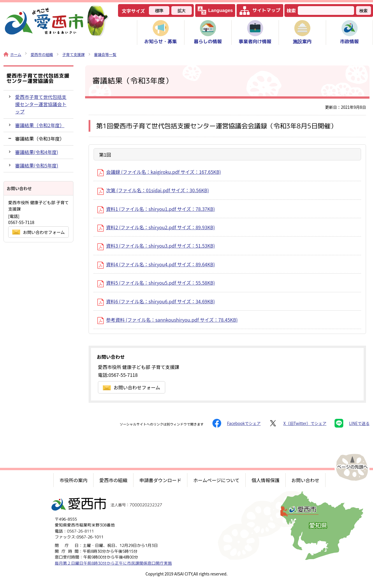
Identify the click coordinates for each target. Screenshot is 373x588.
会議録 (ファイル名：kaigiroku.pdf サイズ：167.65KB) (159, 172)
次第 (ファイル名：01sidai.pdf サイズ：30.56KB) (153, 190)
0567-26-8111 (80, 531)
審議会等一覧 (105, 54)
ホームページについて (216, 480)
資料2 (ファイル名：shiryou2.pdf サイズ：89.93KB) (156, 227)
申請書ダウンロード (160, 480)
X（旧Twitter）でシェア (298, 423)
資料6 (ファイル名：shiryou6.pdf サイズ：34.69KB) (156, 301)
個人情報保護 (265, 480)
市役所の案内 (73, 480)
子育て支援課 (74, 54)
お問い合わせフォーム (132, 387)
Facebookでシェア (236, 423)
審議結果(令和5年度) (37, 165)
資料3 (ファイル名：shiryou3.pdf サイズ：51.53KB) (156, 246)
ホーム (12, 54)
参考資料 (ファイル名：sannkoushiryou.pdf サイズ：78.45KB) (168, 320)
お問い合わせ (305, 480)
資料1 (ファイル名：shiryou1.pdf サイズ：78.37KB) (156, 209)
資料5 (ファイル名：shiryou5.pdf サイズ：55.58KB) (156, 283)
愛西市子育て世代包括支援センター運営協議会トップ (41, 104)
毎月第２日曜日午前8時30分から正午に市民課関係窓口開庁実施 (113, 563)
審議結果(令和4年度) (37, 152)
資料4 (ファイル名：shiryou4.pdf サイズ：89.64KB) (156, 264)
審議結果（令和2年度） (40, 125)
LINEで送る (352, 423)
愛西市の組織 (42, 54)
